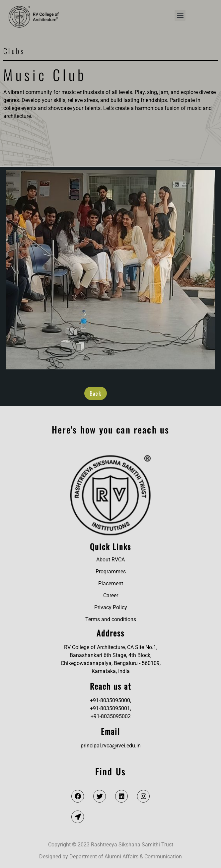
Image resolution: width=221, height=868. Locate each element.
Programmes (111, 572)
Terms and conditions (111, 619)
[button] (180, 15)
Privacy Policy (111, 607)
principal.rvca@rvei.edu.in (111, 746)
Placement (111, 583)
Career (111, 595)
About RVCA (110, 560)
